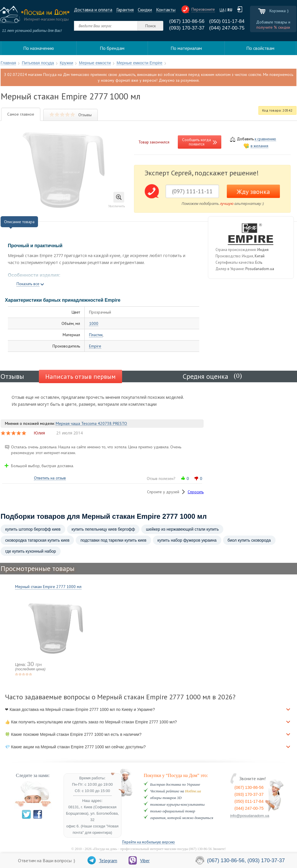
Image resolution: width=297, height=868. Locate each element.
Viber (139, 860)
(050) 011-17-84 (227, 21)
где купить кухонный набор (31, 551)
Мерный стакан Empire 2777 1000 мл (48, 587)
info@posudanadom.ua (250, 816)
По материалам (186, 48)
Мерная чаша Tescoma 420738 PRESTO (91, 424)
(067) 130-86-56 (187, 21)
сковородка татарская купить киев (37, 540)
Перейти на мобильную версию (148, 842)
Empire (95, 346)
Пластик (96, 335)
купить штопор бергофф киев (33, 529)
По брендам (112, 48)
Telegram (102, 860)
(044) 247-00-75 (227, 28)
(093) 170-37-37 (187, 28)
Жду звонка (253, 192)
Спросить (196, 492)
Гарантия (125, 10)
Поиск (151, 26)
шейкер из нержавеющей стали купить (182, 529)
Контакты (166, 10)
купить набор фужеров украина (187, 540)
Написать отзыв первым (80, 376)
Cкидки (145, 10)
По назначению (39, 48)
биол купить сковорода (249, 540)
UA (222, 10)
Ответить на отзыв (50, 478)
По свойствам (260, 48)
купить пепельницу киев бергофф (103, 529)
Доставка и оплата (93, 10)
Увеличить (117, 200)
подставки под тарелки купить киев (113, 540)
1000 (94, 324)
